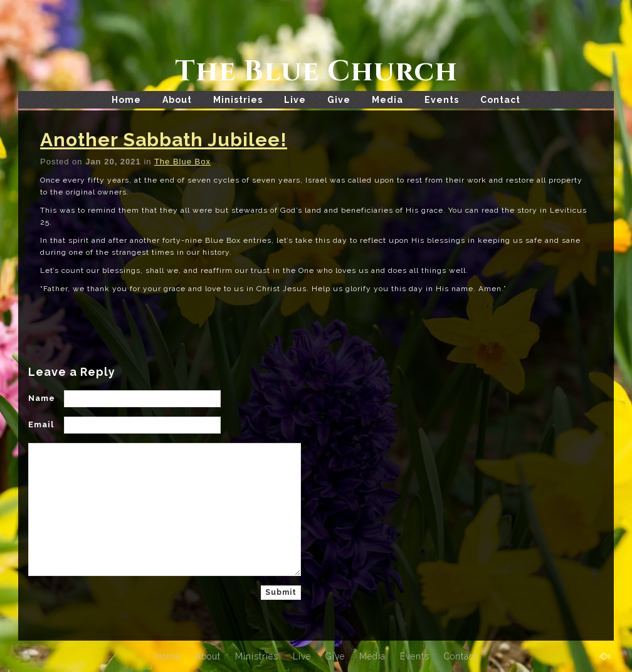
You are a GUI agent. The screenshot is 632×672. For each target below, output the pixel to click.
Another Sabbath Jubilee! (164, 140)
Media (387, 100)
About (177, 100)
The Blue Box (182, 162)
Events (442, 100)
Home (126, 100)
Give (339, 100)
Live (295, 100)
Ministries (238, 100)
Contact (500, 100)
